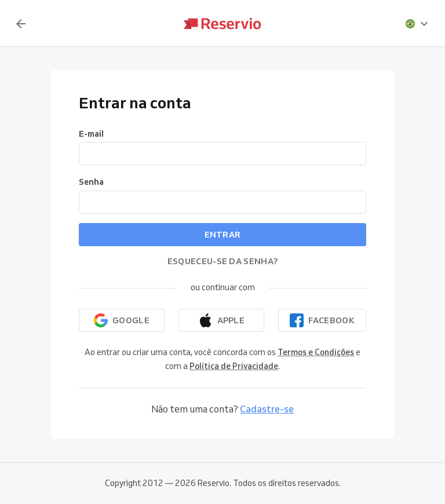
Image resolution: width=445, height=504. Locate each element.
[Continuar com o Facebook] (322, 320)
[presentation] (417, 24)
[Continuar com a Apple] (221, 320)
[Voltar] (21, 24)
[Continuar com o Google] (122, 320)
